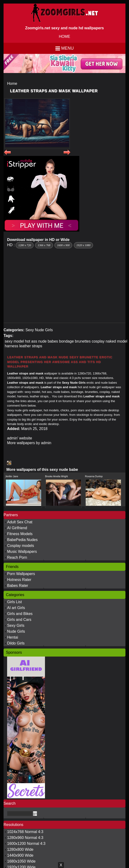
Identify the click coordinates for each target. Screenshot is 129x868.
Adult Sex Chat (20, 522)
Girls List (14, 602)
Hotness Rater (19, 580)
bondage (67, 341)
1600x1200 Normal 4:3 (26, 844)
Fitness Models (20, 534)
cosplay (98, 341)
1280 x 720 (24, 245)
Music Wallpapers (22, 552)
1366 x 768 (44, 245)
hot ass (31, 341)
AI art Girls (16, 608)
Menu (68, 48)
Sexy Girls (16, 625)
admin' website (20, 438)
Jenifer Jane (12, 476)
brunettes (83, 341)
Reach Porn (17, 557)
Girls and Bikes (20, 614)
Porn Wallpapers (21, 574)
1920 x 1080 (83, 245)
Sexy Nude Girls (39, 330)
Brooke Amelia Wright (57, 476)
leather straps (31, 346)
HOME (65, 37)
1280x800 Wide (20, 849)
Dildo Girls (16, 643)
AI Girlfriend (17, 528)
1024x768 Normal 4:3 (25, 832)
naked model (116, 341)
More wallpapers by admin (29, 443)
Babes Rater (18, 586)
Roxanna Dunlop (94, 476)
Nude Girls (16, 631)
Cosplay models (21, 546)
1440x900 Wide (20, 855)
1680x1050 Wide (21, 861)
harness (11, 346)
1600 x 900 (63, 245)
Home (12, 84)
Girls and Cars (19, 620)
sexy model (14, 341)
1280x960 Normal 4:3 (25, 838)
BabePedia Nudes (22, 540)
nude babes (48, 341)
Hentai (13, 637)
